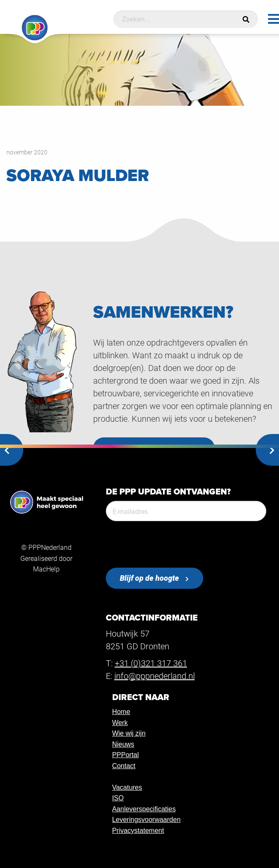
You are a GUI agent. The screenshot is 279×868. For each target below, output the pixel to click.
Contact (124, 766)
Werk (120, 723)
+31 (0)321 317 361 (151, 663)
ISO (118, 798)
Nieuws (123, 744)
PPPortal (126, 755)
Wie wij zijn (129, 733)
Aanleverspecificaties (144, 809)
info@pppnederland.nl (155, 676)
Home (121, 712)
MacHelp (46, 569)
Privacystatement (138, 831)
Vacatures (127, 787)
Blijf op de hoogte (149, 578)
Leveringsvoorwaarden (146, 820)
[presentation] (170, 544)
